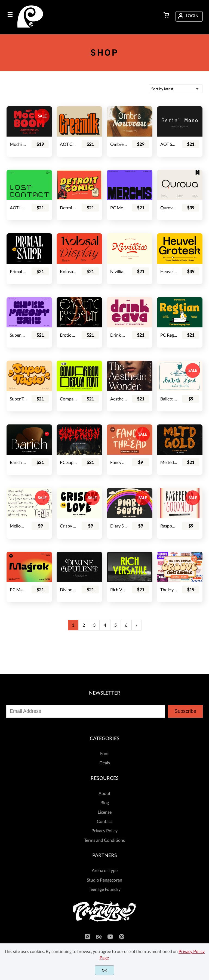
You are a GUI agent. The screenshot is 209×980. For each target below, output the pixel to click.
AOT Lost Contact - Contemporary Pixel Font (18, 208)
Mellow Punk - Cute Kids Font (18, 526)
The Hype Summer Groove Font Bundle (169, 589)
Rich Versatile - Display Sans (119, 589)
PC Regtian (169, 335)
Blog (105, 802)
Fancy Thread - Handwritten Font (119, 462)
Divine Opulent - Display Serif (68, 589)
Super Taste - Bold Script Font (18, 399)
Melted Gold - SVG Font (169, 462)
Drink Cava (119, 335)
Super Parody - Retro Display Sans (18, 335)
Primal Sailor (18, 271)
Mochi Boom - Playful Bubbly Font (18, 144)
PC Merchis (119, 208)
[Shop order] (176, 89)
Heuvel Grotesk (169, 271)
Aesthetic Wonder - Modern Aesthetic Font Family (119, 399)
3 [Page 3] (94, 625)
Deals (105, 763)
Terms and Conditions (104, 840)
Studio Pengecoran (104, 880)
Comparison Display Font (68, 399)
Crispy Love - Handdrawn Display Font (68, 526)
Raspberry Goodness (169, 526)
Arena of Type (105, 870)
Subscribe (185, 711)
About (104, 793)
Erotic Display (68, 335)
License (105, 812)
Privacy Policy (104, 830)
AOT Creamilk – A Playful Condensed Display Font (68, 144)
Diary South (119, 526)
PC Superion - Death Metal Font (68, 462)
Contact (104, 821)
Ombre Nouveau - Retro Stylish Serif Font (119, 144)
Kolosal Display (68, 271)
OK (104, 970)
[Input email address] (86, 711)
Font (104, 753)
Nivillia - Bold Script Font (119, 271)
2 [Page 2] (84, 625)
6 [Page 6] (126, 625)
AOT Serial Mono (169, 144)
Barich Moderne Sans (18, 462)
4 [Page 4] (105, 625)
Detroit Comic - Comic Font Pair (68, 208)
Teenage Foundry (105, 889)
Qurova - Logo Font (169, 208)
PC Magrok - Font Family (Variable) (18, 589)
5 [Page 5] (116, 625)
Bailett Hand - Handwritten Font (169, 399)
